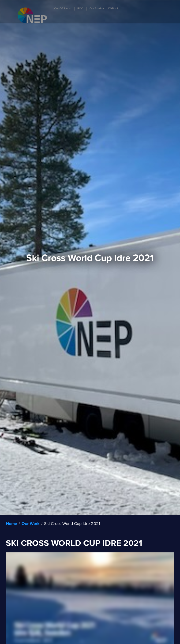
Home (11, 524)
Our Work (31, 524)
